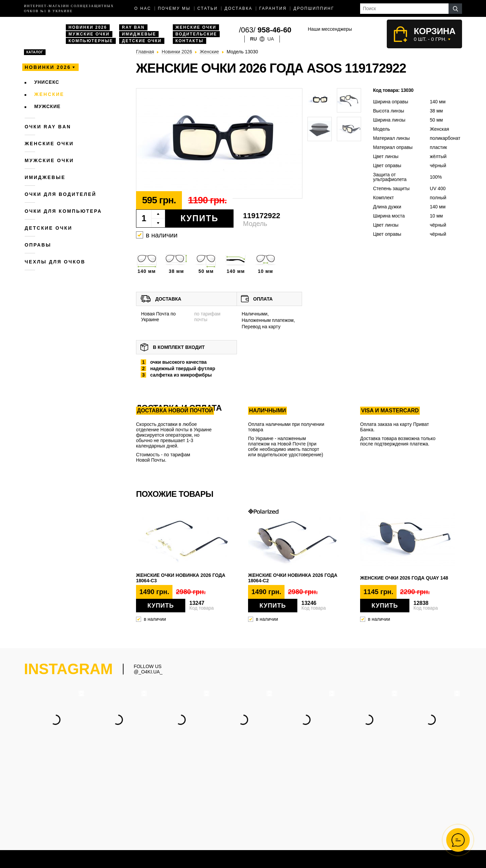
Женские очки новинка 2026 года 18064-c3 (181, 578)
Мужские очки (89, 34)
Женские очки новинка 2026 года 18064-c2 (293, 578)
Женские (49, 94)
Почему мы (174, 8)
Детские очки (142, 41)
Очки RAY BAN (48, 127)
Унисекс (47, 82)
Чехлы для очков (55, 262)
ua (271, 39)
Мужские (48, 106)
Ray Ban (133, 27)
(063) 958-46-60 (291, 796)
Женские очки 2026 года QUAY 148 (404, 578)
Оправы (38, 245)
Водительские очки (220, 829)
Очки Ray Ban (214, 822)
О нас (143, 8)
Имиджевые (139, 34)
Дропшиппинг (314, 8)
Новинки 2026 (88, 27)
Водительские (196, 34)
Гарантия (273, 8)
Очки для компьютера (63, 211)
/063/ (265, 30)
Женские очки (196, 27)
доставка (238, 8)
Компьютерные (91, 41)
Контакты (190, 41)
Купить (200, 218)
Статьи (208, 8)
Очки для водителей (61, 194)
